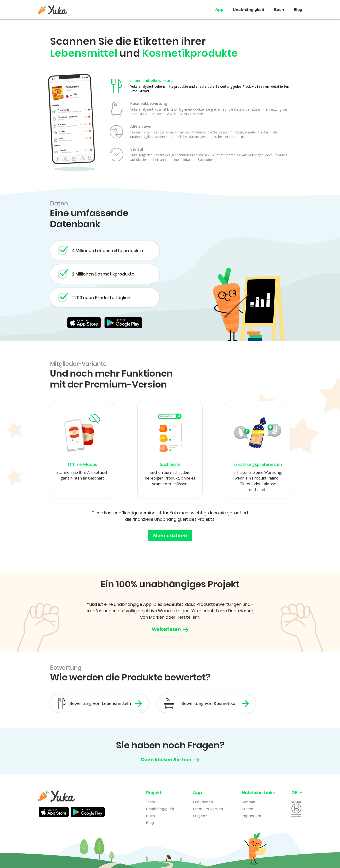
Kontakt (249, 802)
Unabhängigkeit (249, 10)
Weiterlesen (170, 629)
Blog (298, 10)
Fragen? (200, 816)
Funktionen (203, 802)
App (219, 10)
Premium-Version (208, 809)
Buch (279, 10)
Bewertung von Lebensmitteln (101, 704)
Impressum (251, 816)
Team (151, 802)
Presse (247, 809)
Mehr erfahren (170, 536)
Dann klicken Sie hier (170, 760)
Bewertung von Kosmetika (214, 704)
